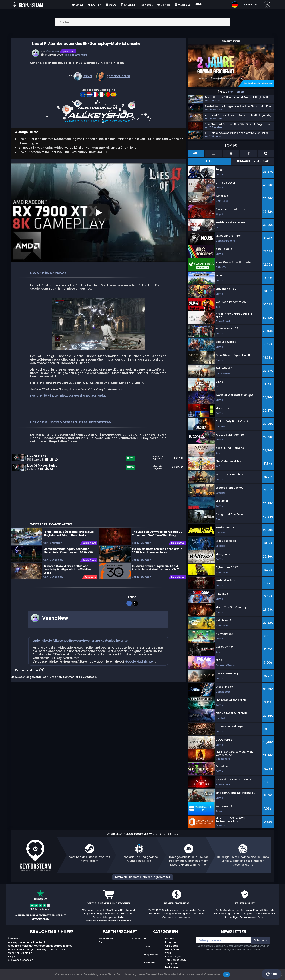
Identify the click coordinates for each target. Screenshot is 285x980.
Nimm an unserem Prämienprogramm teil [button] (143, 877)
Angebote (90, 585)
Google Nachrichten (140, 669)
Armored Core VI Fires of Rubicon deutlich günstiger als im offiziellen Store (67, 577)
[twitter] (136, 611)
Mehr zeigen (236, 92)
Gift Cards (172, 946)
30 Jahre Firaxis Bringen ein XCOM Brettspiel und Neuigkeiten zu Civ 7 (155, 576)
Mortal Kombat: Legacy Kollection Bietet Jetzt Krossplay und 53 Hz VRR (68, 559)
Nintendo (150, 963)
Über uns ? (14, 939)
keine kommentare (76, 55)
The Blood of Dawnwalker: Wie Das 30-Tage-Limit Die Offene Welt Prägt (158, 542)
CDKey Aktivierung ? (20, 953)
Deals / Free (172, 949)
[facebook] (129, 611)
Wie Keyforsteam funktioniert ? (27, 942)
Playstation (151, 955)
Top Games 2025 (175, 960)
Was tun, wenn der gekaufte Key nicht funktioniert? (38, 949)
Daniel (87, 76)
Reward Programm (172, 940)
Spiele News (68, 51)
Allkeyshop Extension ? (22, 960)
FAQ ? (11, 956)
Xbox (147, 947)
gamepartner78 (118, 76)
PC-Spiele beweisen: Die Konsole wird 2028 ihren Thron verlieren (157, 559)
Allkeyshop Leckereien (172, 965)
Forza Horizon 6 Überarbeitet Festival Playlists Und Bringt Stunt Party (69, 542)
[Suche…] (142, 22)
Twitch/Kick (106, 939)
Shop (102, 942)
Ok (226, 974)
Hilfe (271, 974)
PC (146, 939)
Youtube (135, 939)
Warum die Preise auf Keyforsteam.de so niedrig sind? (40, 946)
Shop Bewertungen (173, 955)
